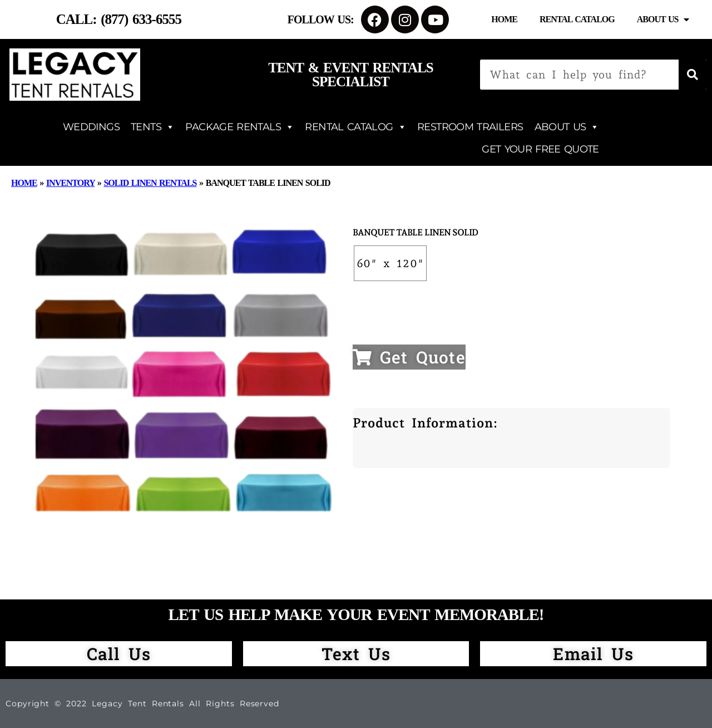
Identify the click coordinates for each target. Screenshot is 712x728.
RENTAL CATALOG (355, 127)
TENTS (152, 127)
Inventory (70, 183)
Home (504, 19)
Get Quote (409, 357)
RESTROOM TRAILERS (470, 127)
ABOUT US (567, 127)
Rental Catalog (577, 19)
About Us (663, 19)
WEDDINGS (91, 127)
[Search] (693, 75)
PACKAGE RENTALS (239, 127)
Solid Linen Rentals (150, 183)
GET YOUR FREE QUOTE (540, 149)
